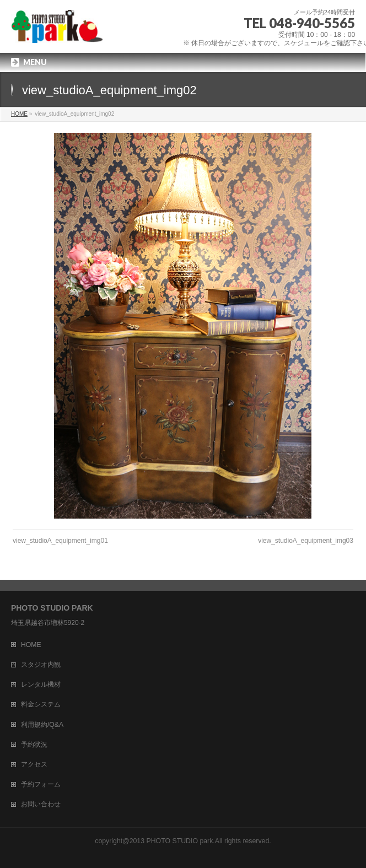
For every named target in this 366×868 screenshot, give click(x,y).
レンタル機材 (41, 684)
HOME (31, 645)
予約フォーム (41, 784)
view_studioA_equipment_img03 (306, 541)
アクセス (34, 764)
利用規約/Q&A (42, 725)
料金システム (41, 704)
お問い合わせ (41, 804)
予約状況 (34, 745)
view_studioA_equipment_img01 (60, 541)
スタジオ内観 (41, 665)
